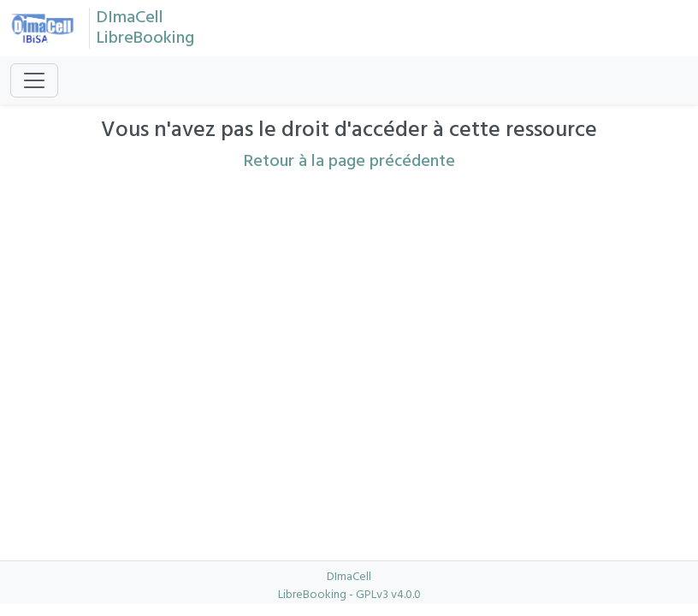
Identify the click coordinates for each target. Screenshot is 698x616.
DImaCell (130, 18)
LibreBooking (145, 38)
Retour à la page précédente (349, 162)
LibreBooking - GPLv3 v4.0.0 (349, 595)
